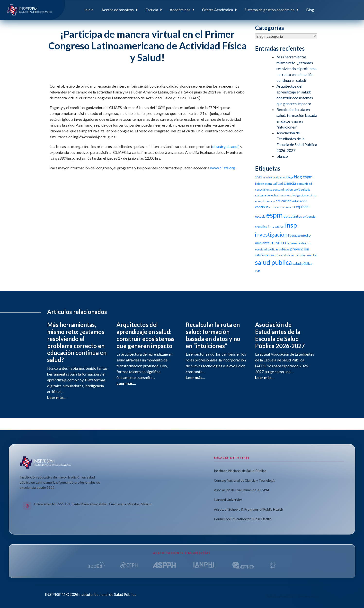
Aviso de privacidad (280, 596)
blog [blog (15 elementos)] (290, 177)
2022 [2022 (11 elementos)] (258, 177)
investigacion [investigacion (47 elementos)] (271, 234)
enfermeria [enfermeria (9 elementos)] (276, 207)
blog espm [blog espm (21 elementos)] (303, 177)
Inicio (89, 10)
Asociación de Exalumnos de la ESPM (241, 490)
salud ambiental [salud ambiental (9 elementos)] (289, 255)
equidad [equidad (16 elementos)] (302, 207)
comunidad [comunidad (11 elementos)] (304, 184)
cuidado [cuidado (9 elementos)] (306, 189)
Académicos (180, 10)
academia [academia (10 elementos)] (269, 177)
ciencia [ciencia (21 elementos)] (290, 183)
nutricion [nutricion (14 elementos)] (305, 243)
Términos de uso (308, 596)
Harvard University (228, 500)
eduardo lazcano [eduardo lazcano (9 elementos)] (265, 201)
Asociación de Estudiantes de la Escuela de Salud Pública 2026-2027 (280, 335)
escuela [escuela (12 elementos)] (260, 216)
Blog (310, 10)
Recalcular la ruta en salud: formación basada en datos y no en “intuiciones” (213, 335)
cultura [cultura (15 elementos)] (261, 195)
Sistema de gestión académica (270, 10)
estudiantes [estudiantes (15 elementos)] (293, 216)
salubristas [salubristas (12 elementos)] (262, 255)
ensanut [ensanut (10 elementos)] (290, 207)
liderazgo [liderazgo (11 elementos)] (294, 235)
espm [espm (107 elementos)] (275, 215)
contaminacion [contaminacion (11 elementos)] (283, 189)
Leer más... (57, 397)
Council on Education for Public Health (243, 519)
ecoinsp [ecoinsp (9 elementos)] (311, 195)
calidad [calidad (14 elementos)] (278, 183)
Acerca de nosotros (118, 10)
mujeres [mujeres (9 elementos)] (292, 243)
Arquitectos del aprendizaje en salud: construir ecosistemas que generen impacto (146, 335)
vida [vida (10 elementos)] (258, 271)
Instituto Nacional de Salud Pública (240, 471)
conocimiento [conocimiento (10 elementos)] (264, 189)
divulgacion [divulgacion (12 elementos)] (298, 195)
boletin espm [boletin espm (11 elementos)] (263, 184)
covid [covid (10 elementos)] (297, 189)
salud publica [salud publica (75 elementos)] (273, 262)
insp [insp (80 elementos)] (291, 225)
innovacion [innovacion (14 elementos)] (276, 226)
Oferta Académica (218, 10)
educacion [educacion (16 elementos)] (284, 201)
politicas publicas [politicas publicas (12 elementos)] (279, 249)
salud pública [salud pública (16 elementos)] (302, 263)
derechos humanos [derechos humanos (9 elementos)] (278, 195)
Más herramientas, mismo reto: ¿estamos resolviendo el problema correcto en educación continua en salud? (297, 69)
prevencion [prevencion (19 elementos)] (300, 249)
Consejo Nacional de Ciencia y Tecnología (245, 480)
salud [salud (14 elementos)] (274, 255)
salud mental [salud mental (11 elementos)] (308, 255)
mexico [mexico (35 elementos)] (278, 242)
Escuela (152, 10)
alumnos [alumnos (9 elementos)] (281, 177)
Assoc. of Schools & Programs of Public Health (249, 509)
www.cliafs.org (223, 168)
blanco (282, 156)
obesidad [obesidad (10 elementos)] (261, 249)
